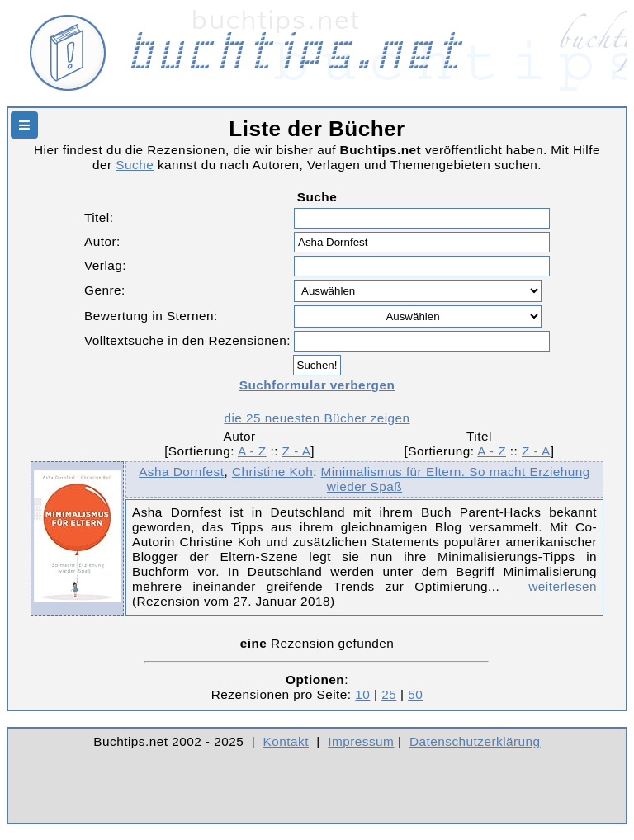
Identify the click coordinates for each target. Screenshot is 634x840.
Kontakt (286, 741)
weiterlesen (563, 586)
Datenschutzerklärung (475, 741)
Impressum (361, 741)
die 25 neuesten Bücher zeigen (317, 418)
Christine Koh (272, 472)
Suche (135, 165)
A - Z (252, 451)
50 (415, 694)
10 (362, 694)
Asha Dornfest (181, 472)
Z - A (297, 451)
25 (389, 694)
